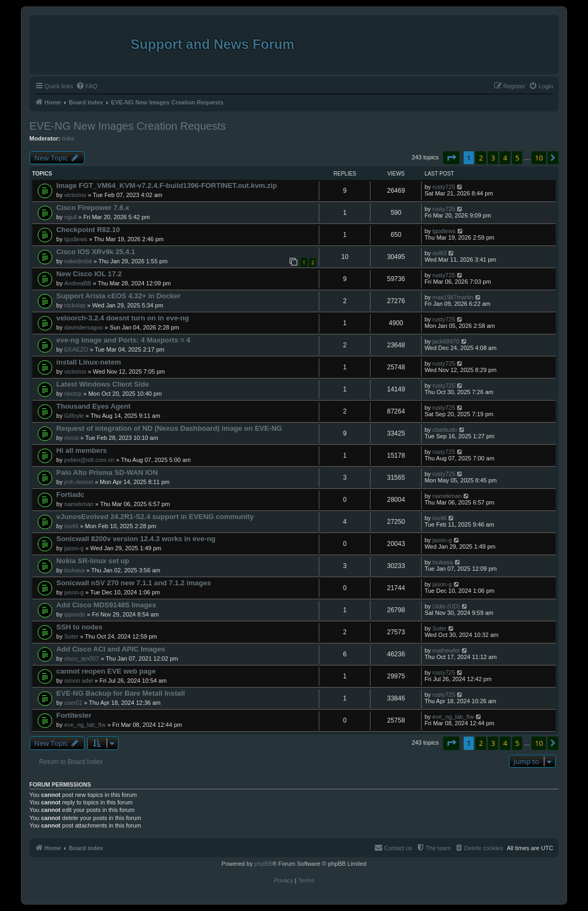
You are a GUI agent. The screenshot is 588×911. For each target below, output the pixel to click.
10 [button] (539, 158)
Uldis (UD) (446, 606)
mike (68, 138)
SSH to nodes (80, 627)
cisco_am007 (82, 658)
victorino (75, 195)
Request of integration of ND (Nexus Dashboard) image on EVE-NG (169, 428)
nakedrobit (78, 261)
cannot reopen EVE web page (106, 671)
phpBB (263, 864)
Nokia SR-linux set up (93, 561)
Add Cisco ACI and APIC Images (111, 649)
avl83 (439, 253)
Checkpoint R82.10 (88, 230)
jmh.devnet (79, 482)
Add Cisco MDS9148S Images (106, 605)
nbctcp (73, 394)
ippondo (75, 614)
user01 (73, 703)
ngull (70, 217)
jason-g (74, 548)
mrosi (71, 438)
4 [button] (505, 158)
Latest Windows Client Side (103, 384)
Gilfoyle (74, 416)
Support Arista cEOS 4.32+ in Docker (119, 296)
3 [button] (493, 158)
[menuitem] (87, 86)
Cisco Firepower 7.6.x (93, 208)
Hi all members (82, 450)
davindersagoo (83, 327)
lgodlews (76, 239)
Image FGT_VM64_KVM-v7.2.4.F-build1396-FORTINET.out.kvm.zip (167, 185)
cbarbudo (445, 430)
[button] (451, 158)
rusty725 (444, 187)
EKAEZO (76, 349)
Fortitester (74, 715)
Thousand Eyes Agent (94, 406)
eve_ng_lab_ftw (85, 725)
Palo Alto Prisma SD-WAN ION (107, 472)
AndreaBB (78, 283)
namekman (79, 504)
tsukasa (74, 570)
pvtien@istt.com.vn (89, 460)
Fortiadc (71, 495)
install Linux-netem (89, 362)
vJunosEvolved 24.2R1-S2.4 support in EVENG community (155, 517)
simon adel (78, 681)
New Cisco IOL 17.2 (89, 274)
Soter (71, 636)
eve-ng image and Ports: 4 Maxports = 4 (124, 340)
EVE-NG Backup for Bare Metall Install (121, 693)
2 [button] (481, 158)
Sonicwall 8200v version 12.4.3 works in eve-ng (136, 539)
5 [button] (517, 158)
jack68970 (446, 341)
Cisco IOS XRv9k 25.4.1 (96, 252)
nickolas (75, 305)
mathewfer (446, 650)
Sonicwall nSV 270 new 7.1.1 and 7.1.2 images (134, 583)
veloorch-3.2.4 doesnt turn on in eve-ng (123, 318)
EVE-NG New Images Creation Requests (128, 126)
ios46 (71, 526)
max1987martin (453, 297)
